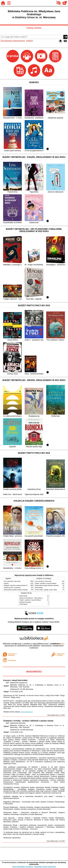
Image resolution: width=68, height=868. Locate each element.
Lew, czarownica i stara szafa (12, 581)
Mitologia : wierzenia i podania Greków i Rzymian (18, 585)
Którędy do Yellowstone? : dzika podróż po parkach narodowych (37, 598)
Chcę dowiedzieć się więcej (23, 867)
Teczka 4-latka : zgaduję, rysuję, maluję (46, 590)
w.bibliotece (57, 644)
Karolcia (6, 583)
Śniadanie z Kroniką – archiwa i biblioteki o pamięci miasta (28, 721)
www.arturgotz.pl (27, 712)
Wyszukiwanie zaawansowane (13, 41)
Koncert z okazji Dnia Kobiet (15, 680)
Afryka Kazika (23, 596)
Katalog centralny (34, 28)
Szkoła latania (39, 588)
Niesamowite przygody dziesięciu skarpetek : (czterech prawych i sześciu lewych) (27, 590)
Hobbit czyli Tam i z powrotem (12, 588)
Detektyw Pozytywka (25, 602)
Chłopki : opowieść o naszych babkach (46, 583)
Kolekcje (29, 41)
